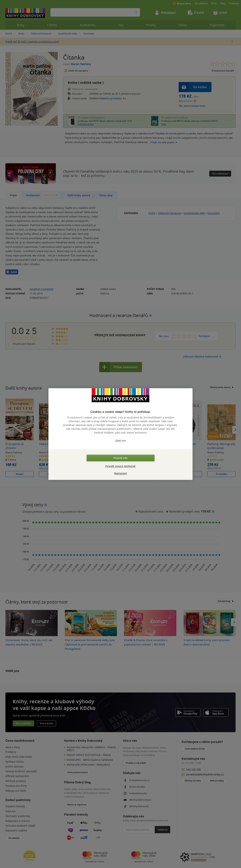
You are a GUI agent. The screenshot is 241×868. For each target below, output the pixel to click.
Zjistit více (120, 440)
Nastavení (121, 473)
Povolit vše (120, 458)
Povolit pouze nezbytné (120, 466)
